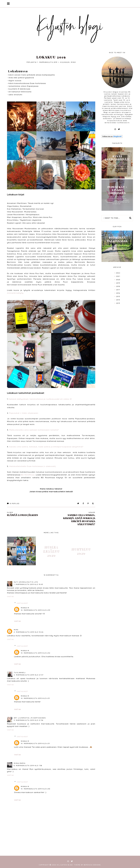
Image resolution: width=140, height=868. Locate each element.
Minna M (25, 608)
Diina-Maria (20, 763)
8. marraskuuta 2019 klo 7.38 (28, 766)
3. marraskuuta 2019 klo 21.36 (29, 720)
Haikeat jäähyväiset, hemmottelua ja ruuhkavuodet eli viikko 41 (40, 399)
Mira (16, 630)
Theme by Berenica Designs (87, 865)
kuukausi (65, 62)
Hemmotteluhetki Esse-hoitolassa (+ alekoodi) (33, 466)
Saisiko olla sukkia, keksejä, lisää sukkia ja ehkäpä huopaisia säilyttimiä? (46, 447)
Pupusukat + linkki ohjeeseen (24, 413)
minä (73, 62)
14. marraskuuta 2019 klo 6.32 (36, 653)
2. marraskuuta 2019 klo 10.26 (29, 632)
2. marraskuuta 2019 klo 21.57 (29, 675)
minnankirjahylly (15, 293)
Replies (13, 504)
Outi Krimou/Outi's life (26, 582)
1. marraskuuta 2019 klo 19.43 (28, 584)
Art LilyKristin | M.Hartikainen (30, 718)
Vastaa (10, 597)
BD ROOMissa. (28, 475)
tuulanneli (20, 673)
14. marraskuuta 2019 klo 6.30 (36, 789)
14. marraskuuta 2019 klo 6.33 (36, 610)
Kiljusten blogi (65, 865)
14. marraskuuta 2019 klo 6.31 (35, 698)
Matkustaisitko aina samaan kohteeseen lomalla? (34, 430)
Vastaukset (23, 603)
